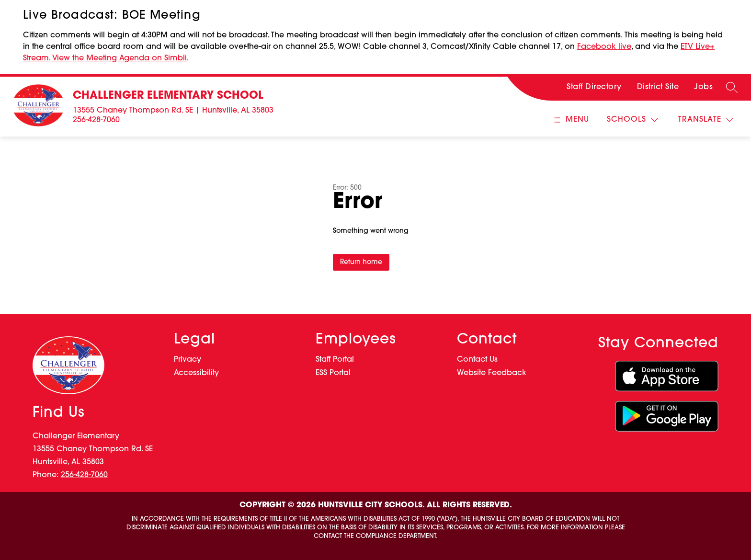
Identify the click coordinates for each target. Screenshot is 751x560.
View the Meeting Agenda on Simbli (119, 58)
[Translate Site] (706, 120)
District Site (658, 87)
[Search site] (732, 87)
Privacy (188, 360)
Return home (361, 262)
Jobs (703, 87)
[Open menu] (570, 120)
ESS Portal (333, 373)
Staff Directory (594, 87)
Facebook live (604, 47)
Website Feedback (492, 373)
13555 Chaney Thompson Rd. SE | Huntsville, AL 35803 (173, 111)
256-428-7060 (96, 120)
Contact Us (477, 360)
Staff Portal (335, 360)
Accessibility (196, 373)
